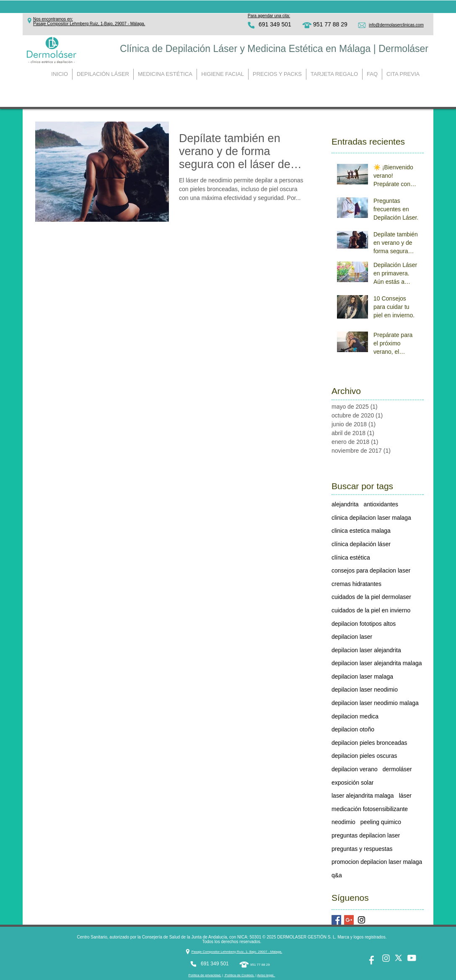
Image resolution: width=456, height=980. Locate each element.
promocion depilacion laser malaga (377, 862)
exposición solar (352, 783)
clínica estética (351, 557)
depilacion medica (355, 716)
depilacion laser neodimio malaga (375, 703)
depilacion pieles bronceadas (369, 743)
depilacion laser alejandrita (366, 650)
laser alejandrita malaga (363, 796)
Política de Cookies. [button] (239, 975)
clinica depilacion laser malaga (371, 518)
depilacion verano (355, 769)
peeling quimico (381, 822)
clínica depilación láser (361, 544)
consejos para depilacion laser (371, 570)
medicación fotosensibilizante (370, 809)
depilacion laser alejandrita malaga (377, 663)
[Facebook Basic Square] (336, 920)
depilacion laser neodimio (365, 690)
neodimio (343, 822)
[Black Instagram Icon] (361, 920)
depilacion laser (352, 637)
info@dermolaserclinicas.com (396, 25)
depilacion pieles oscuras (364, 756)
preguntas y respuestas (362, 849)
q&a (337, 875)
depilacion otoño (353, 729)
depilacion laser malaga (362, 677)
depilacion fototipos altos (364, 624)
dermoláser (397, 769)
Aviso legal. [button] (266, 975)
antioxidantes (381, 504)
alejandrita (345, 504)
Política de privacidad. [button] (205, 975)
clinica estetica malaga (361, 531)
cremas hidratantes (356, 584)
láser (405, 796)
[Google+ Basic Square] (349, 920)
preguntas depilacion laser (366, 835)
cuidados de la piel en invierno (371, 610)
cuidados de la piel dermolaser (371, 597)
